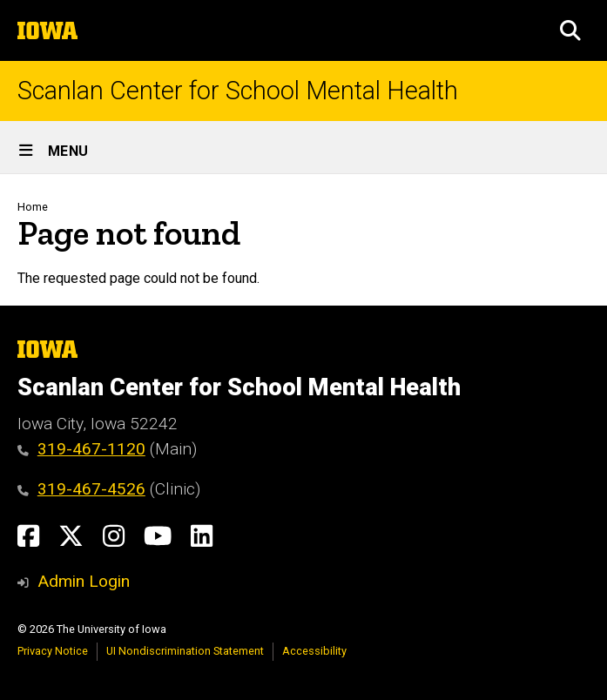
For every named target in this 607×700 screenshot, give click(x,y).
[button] (570, 30)
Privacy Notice (53, 651)
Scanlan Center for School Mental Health (238, 91)
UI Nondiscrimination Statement (185, 651)
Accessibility (314, 651)
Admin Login (84, 581)
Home (33, 207)
